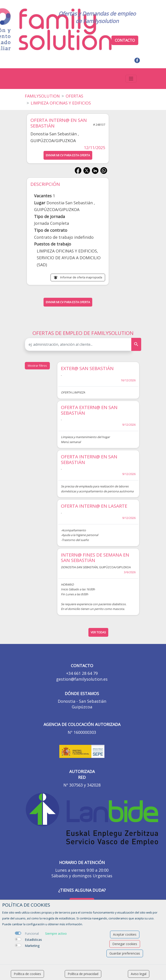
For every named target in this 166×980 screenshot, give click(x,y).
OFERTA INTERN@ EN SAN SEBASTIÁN (89, 459)
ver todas (98, 632)
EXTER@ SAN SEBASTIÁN (87, 368)
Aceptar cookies (125, 934)
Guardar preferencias (125, 953)
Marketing (32, 946)
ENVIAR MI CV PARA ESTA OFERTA (68, 155)
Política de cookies (27, 974)
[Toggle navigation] (131, 79)
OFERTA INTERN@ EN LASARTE (94, 506)
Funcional (32, 933)
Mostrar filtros (37, 366)
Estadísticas (33, 940)
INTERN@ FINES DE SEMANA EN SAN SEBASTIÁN (95, 558)
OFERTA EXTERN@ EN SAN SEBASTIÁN (89, 410)
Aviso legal (139, 974)
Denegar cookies (125, 944)
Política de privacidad (83, 974)
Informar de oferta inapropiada (81, 277)
